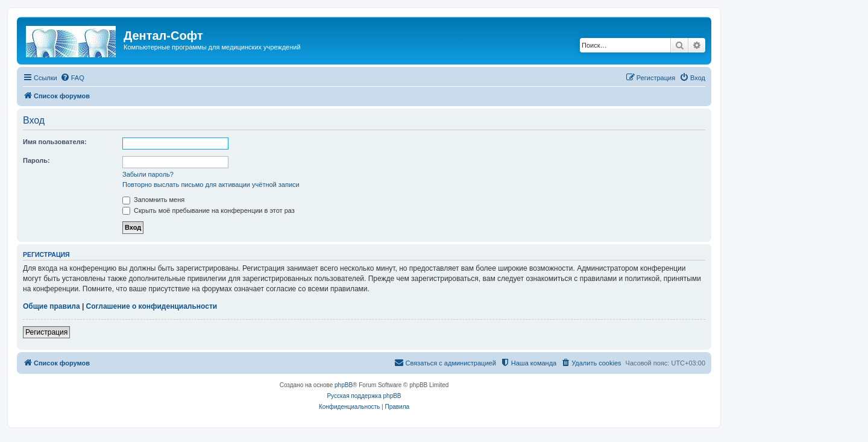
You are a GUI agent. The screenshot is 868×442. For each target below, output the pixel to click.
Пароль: (36, 160)
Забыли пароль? (148, 174)
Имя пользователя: (55, 142)
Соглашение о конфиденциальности (152, 306)
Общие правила (52, 306)
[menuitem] (72, 78)
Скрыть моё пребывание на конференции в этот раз (209, 210)
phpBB (344, 385)
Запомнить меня (153, 200)
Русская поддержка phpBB (364, 396)
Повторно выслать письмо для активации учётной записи (211, 185)
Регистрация (46, 332)
